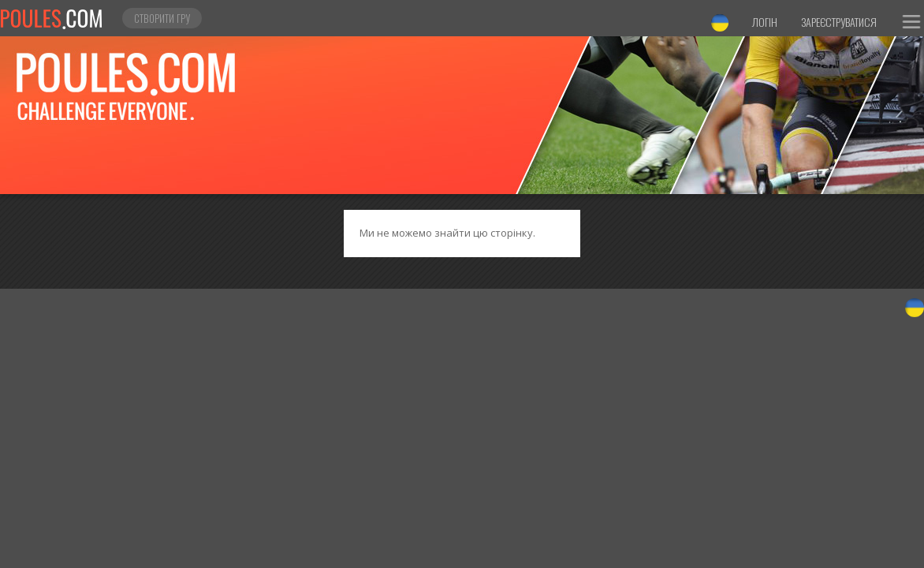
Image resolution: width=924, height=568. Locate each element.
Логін (765, 22)
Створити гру (162, 18)
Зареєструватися (839, 22)
